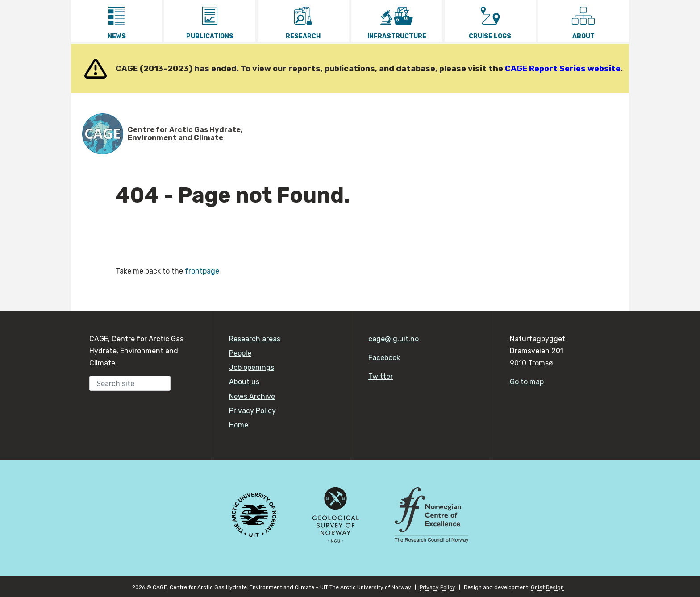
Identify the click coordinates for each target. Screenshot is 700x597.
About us (244, 382)
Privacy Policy (252, 411)
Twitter (381, 376)
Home (239, 425)
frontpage (202, 271)
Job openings (252, 367)
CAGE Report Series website (563, 69)
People (240, 353)
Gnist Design (547, 587)
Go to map (527, 382)
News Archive (252, 396)
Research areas (255, 339)
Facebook (384, 358)
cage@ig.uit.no (394, 339)
